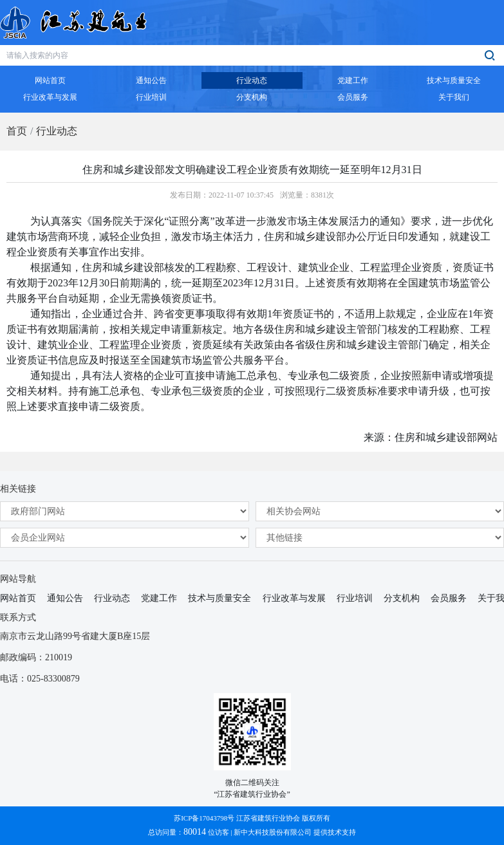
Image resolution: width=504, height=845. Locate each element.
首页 (17, 131)
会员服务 (449, 598)
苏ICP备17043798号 (204, 818)
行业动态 (57, 131)
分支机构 (402, 598)
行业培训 (355, 598)
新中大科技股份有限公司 (273, 832)
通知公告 (65, 598)
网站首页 (18, 598)
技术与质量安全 (219, 598)
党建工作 (159, 598)
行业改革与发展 (294, 598)
